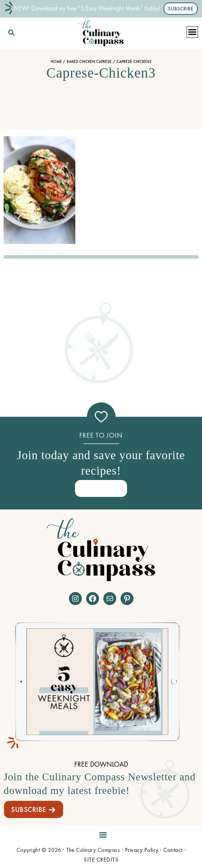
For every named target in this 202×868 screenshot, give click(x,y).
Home (56, 61)
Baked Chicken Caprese (89, 61)
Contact (173, 850)
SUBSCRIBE (29, 809)
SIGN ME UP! (101, 488)
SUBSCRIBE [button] (181, 9)
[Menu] (101, 834)
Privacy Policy (142, 850)
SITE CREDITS (101, 860)
